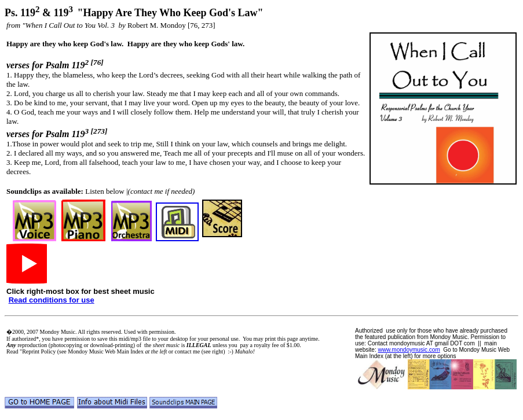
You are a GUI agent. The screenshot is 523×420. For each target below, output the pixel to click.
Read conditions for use (52, 300)
